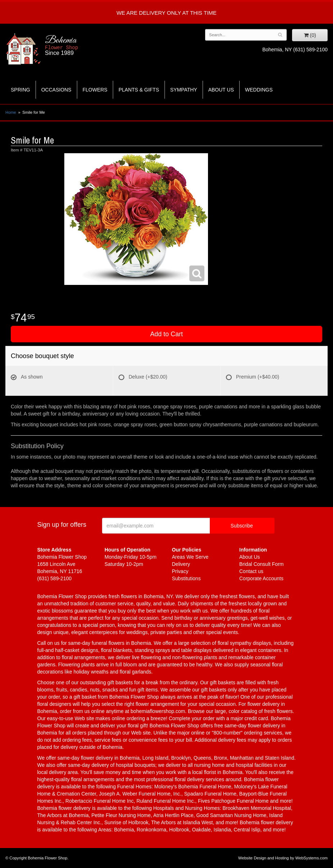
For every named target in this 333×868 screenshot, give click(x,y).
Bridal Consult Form (262, 564)
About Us (221, 90)
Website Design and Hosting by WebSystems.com (283, 858)
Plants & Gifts (139, 90)
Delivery (181, 564)
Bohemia (81, 46)
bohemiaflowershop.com (158, 711)
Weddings (259, 90)
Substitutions (186, 578)
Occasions (56, 90)
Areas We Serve (190, 557)
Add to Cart (166, 334)
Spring (20, 90)
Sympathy (184, 90)
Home (11, 112)
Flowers (95, 90)
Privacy (180, 571)
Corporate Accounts (261, 578)
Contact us (251, 571)
